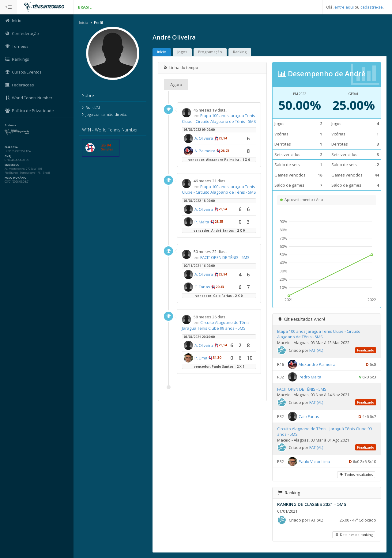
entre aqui (344, 7)
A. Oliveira (204, 138)
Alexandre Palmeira (317, 364)
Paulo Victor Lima (314, 461)
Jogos (182, 52)
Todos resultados (356, 474)
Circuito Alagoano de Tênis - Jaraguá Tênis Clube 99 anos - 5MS (217, 325)
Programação (210, 52)
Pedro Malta (310, 377)
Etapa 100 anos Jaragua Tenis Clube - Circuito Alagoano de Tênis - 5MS (219, 118)
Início (84, 23)
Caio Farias (309, 416)
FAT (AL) (316, 350)
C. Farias (202, 287)
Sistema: (11, 125)
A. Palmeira (205, 151)
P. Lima (201, 358)
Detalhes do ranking (354, 535)
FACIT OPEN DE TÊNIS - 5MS (225, 257)
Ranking (240, 52)
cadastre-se (372, 7)
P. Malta (202, 222)
